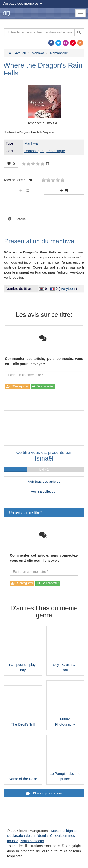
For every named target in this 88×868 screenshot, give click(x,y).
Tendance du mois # (44, 123)
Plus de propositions (47, 793)
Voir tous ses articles (44, 481)
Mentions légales (64, 831)
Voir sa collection (44, 491)
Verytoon (68, 289)
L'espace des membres (22, 3)
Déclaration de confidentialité (30, 836)
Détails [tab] (20, 219)
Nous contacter (32, 841)
